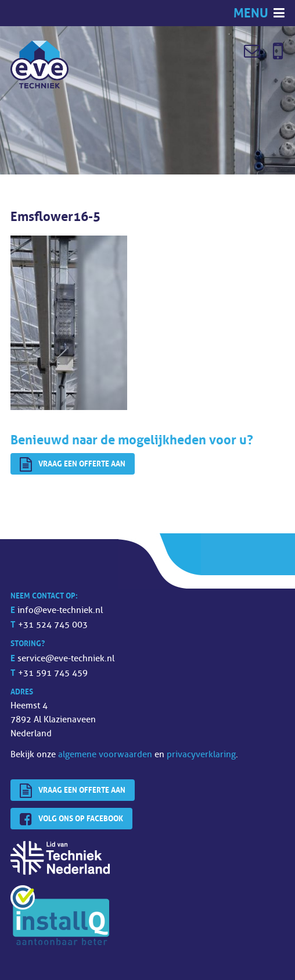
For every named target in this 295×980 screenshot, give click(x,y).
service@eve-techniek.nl (66, 659)
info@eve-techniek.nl (60, 610)
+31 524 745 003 (53, 625)
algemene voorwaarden (105, 755)
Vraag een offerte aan (73, 465)
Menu (252, 13)
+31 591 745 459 (53, 673)
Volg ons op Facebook (71, 819)
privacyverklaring (201, 755)
